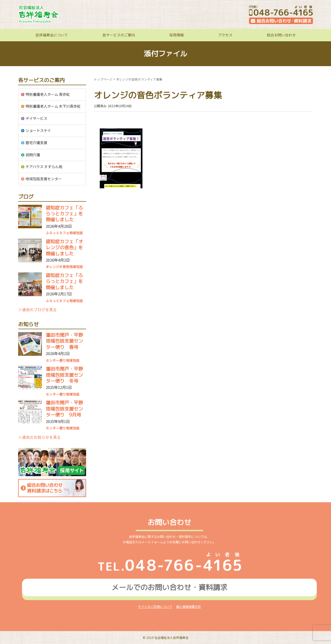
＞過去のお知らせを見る (39, 437)
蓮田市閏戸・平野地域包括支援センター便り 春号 (64, 341)
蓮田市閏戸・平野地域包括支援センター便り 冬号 (64, 375)
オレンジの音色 (58, 267)
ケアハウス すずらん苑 (44, 167)
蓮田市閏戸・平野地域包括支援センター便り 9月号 (64, 409)
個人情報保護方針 (189, 606)
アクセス (225, 35)
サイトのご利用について (155, 606)
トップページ (103, 79)
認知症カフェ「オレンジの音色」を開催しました (64, 248)
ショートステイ (38, 130)
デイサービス (36, 118)
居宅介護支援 (36, 143)
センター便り (56, 360)
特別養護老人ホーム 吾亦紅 (48, 94)
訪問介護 (33, 155)
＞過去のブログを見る (37, 309)
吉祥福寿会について (52, 35)
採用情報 (177, 35)
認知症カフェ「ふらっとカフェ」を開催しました (64, 214)
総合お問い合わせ (281, 35)
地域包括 (76, 233)
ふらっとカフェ (58, 233)
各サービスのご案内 (119, 35)
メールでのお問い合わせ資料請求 (169, 587)
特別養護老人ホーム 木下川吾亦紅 (53, 106)
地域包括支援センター (44, 179)
